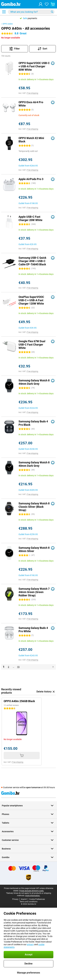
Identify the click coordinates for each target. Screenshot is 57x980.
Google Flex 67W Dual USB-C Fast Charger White (32, 345)
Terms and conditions (28, 902)
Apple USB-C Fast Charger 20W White (30, 218)
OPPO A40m (8, 24)
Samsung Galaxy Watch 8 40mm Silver (34, 549)
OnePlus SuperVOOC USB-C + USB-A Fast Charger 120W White (31, 300)
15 (18, 667)
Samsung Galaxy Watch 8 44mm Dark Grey (34, 382)
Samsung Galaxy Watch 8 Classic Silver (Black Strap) (34, 507)
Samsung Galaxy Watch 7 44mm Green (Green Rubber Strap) (34, 592)
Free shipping (33, 93)
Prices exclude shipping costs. (32, 891)
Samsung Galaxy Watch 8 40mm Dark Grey (34, 464)
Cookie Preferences (37, 899)
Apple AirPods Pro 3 (31, 179)
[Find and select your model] (31, 12)
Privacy (15, 899)
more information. (33, 896)
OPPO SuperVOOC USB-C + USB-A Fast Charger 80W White (34, 66)
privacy (30, 944)
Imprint (24, 899)
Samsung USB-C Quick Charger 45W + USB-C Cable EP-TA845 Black (32, 261)
